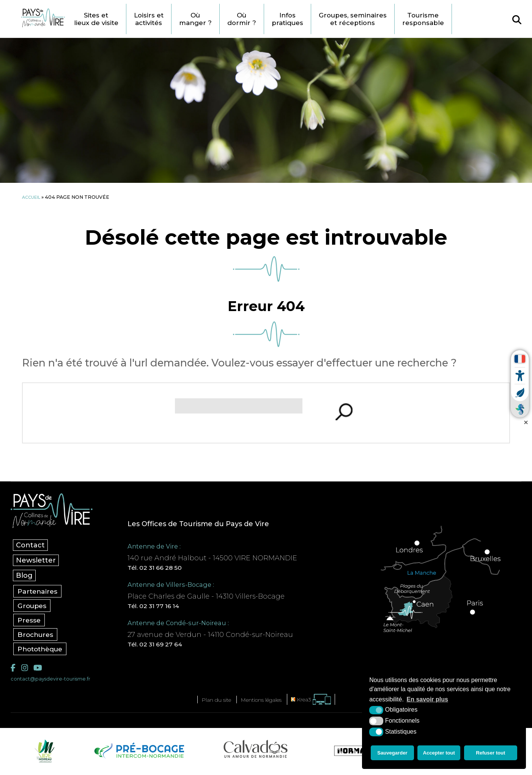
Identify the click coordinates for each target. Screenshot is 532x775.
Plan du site (208, 703)
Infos (319, 19)
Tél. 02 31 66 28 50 (166, 568)
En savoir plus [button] (427, 702)
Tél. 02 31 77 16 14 (165, 608)
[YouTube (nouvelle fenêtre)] (40, 670)
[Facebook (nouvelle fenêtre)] (13, 670)
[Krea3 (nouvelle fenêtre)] (321, 703)
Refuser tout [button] (492, 754)
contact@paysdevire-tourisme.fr (55, 682)
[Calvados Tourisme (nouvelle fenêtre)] (256, 752)
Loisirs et (172, 19)
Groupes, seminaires (390, 19)
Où (222, 19)
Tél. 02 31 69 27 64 (167, 647)
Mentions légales (263, 703)
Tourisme (467, 19)
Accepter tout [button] (440, 754)
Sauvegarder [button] (392, 754)
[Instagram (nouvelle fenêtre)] (26, 670)
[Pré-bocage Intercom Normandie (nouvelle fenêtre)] (138, 754)
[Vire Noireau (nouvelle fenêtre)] (43, 754)
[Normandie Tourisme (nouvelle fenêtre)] (360, 754)
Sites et (114, 19)
